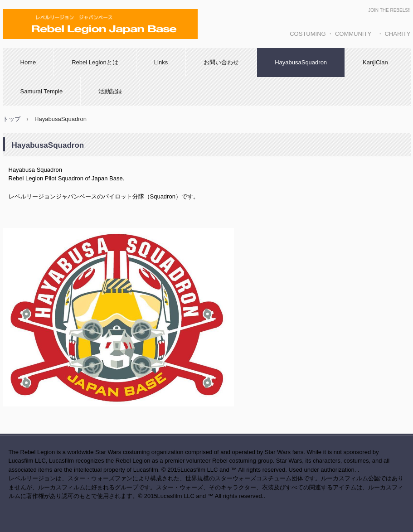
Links (161, 62)
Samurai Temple (42, 91)
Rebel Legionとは (95, 62)
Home (28, 62)
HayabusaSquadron (301, 62)
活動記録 (110, 91)
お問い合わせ (221, 62)
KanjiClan (375, 62)
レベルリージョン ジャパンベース (100, 48)
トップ (12, 119)
